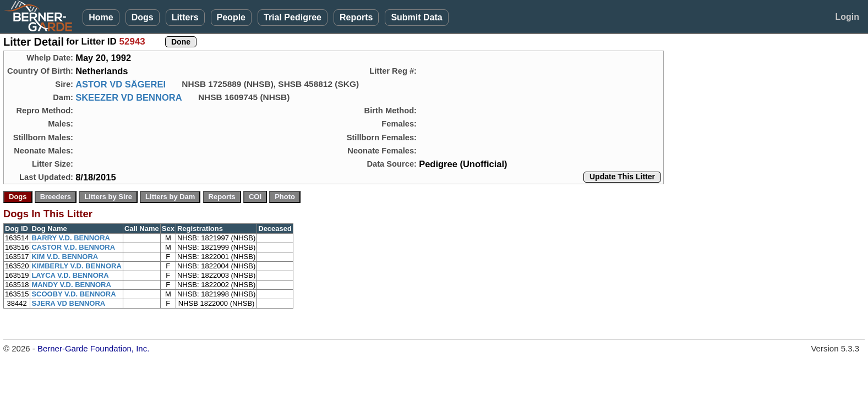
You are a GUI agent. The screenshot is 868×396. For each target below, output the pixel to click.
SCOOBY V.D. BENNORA (73, 294)
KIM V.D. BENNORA (65, 257)
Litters (185, 17)
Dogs (143, 17)
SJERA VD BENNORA (68, 303)
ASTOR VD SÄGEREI (121, 84)
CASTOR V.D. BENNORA (73, 247)
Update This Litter (622, 177)
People (231, 17)
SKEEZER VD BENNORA (129, 97)
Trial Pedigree (293, 17)
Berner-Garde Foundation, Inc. (93, 348)
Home (101, 17)
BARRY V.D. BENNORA (71, 238)
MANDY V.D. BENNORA (71, 285)
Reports (356, 17)
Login (847, 17)
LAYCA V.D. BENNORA (70, 275)
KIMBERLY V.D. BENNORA (77, 266)
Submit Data (416, 17)
